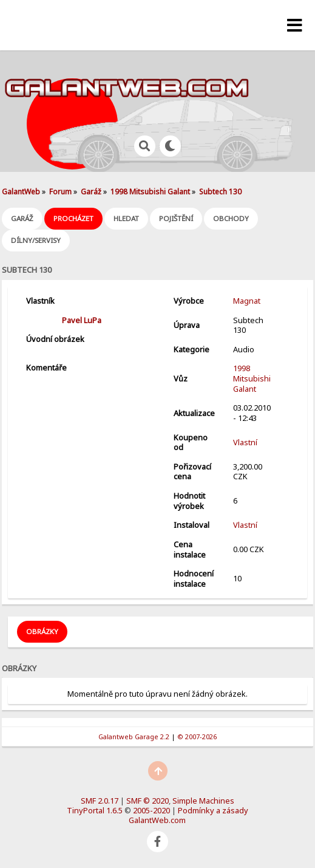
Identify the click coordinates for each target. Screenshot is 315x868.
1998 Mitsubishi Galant (252, 378)
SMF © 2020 (147, 801)
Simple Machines (203, 801)
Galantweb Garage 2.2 (134, 736)
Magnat (247, 301)
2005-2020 (151, 810)
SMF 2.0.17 (100, 801)
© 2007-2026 (197, 736)
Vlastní (245, 442)
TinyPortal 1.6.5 (95, 810)
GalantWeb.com (157, 820)
